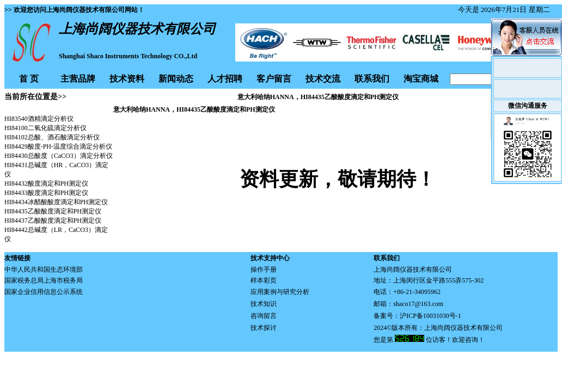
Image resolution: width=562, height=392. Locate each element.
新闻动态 (176, 79)
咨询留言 (264, 316)
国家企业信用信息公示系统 (44, 292)
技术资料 (127, 79)
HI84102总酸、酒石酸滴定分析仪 (52, 137)
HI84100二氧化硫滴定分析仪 (45, 128)
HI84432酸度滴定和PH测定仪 (46, 183)
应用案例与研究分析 (280, 292)
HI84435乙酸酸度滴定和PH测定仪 (53, 211)
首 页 (29, 79)
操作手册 (264, 269)
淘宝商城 (421, 79)
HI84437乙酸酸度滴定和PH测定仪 (53, 220)
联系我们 (372, 79)
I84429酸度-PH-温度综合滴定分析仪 (61, 146)
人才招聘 (225, 79)
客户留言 (274, 79)
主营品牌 (78, 79)
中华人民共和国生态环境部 (44, 269)
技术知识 (264, 304)
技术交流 (323, 79)
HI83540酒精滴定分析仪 (39, 119)
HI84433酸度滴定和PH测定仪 (46, 193)
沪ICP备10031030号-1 (430, 316)
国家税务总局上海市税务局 (44, 280)
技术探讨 (264, 328)
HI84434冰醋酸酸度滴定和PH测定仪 (56, 202)
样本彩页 (264, 280)
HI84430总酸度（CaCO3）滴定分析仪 (59, 156)
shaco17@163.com (418, 304)
